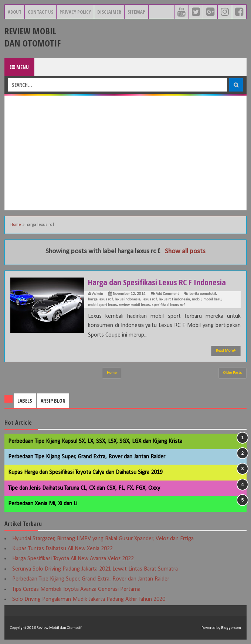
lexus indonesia (128, 299)
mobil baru (212, 299)
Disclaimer (109, 12)
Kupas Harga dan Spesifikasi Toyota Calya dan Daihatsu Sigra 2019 (85, 472)
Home (16, 225)
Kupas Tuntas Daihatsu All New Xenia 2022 (62, 549)
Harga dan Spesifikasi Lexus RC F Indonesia (157, 282)
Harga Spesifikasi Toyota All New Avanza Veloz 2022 (73, 559)
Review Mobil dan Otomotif (33, 37)
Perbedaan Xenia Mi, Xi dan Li (43, 504)
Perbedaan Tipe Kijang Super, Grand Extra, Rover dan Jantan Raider (87, 457)
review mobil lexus (134, 305)
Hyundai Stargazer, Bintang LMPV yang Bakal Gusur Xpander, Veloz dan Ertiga (103, 539)
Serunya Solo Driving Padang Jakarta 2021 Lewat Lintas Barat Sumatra (95, 569)
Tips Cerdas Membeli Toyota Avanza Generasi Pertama (76, 589)
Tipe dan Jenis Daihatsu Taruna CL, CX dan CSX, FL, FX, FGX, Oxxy (84, 488)
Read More (226, 351)
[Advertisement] (125, 153)
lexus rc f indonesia (174, 299)
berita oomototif (203, 294)
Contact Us (40, 12)
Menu (19, 67)
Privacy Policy (75, 12)
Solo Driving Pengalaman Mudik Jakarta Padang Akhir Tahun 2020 (89, 599)
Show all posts (185, 252)
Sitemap (136, 12)
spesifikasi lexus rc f (168, 305)
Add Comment (167, 294)
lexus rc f (150, 299)
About (15, 12)
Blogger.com (231, 628)
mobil (197, 299)
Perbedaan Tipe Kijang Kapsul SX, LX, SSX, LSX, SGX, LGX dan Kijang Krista (95, 441)
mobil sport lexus (102, 305)
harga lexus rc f (100, 299)
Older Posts (233, 373)
